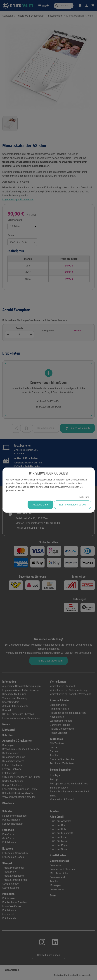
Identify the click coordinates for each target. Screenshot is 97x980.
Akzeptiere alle (40, 504)
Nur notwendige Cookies (72, 504)
